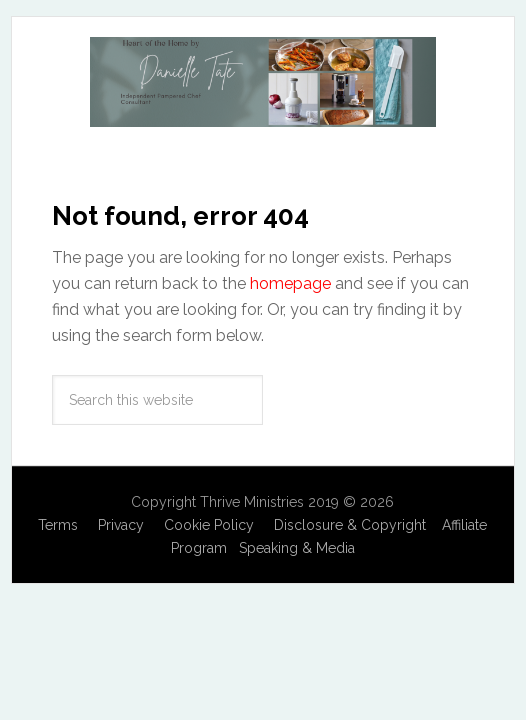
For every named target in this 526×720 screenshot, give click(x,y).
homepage (290, 283)
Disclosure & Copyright (350, 525)
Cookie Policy (209, 525)
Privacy (121, 525)
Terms (58, 525)
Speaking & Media (297, 548)
